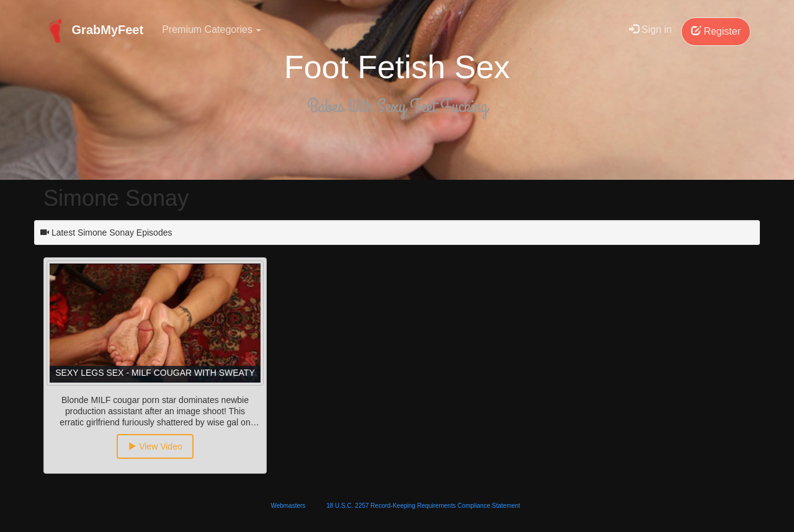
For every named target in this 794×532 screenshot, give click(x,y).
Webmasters (288, 506)
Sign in (650, 29)
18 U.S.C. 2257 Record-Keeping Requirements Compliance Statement (423, 506)
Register (716, 31)
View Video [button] (155, 446)
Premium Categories (212, 29)
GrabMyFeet (93, 31)
